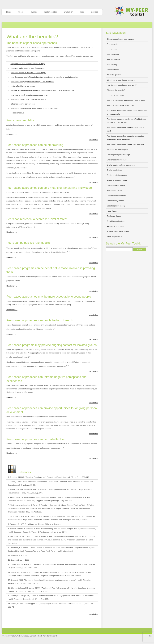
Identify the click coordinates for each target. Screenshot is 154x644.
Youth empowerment (115, 237)
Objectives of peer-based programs (121, 80)
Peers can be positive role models (121, 105)
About (21, 12)
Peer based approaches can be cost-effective (125, 144)
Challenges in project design (118, 155)
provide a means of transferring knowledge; (28, 73)
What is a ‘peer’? (114, 75)
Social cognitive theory (116, 206)
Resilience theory (114, 216)
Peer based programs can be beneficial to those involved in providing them (126, 121)
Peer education (113, 44)
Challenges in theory (115, 170)
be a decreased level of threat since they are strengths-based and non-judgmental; (44, 77)
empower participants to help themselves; (28, 68)
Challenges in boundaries (117, 160)
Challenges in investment (117, 175)
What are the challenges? (117, 150)
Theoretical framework (116, 185)
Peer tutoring (112, 65)
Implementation (51, 12)
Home (9, 12)
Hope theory (112, 211)
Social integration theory (117, 221)
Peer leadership (113, 59)
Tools (82, 12)
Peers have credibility (115, 95)
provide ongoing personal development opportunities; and (34, 108)
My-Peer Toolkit (132, 11)
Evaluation (68, 12)
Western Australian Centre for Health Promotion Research (37, 636)
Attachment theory (114, 190)
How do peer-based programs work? (122, 85)
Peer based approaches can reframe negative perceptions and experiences (125, 138)
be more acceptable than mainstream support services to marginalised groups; (43, 90)
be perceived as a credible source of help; (28, 64)
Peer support (112, 49)
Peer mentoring (113, 54)
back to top (93, 140)
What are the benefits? (32, 37)
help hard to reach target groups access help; (29, 95)
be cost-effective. (18, 113)
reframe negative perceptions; (23, 104)
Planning (34, 12)
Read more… (12, 134)
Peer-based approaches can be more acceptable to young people (127, 112)
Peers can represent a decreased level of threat (126, 100)
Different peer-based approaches (120, 39)
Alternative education (115, 226)
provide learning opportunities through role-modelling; (32, 81)
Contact (94, 12)
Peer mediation (113, 70)
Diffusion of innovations (116, 196)
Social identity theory (115, 201)
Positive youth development (118, 231)
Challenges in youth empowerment (121, 165)
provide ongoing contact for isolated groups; (28, 99)
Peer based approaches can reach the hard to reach (125, 129)
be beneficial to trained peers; (23, 86)
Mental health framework (117, 180)
